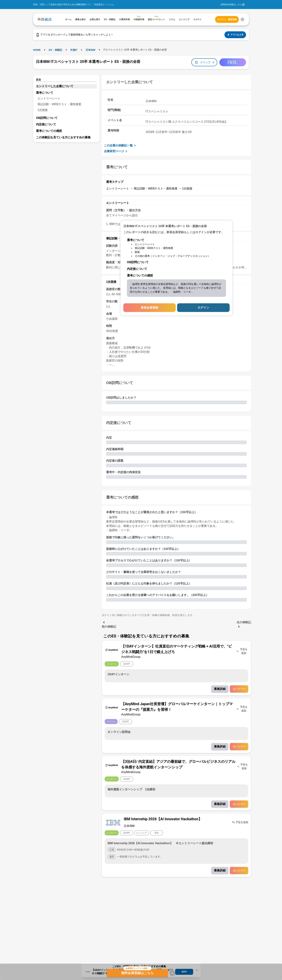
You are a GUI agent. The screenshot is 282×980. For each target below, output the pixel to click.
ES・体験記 (55, 50)
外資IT (74, 50)
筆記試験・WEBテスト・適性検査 (59, 104)
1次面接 (43, 110)
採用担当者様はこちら (231, 5)
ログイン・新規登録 (227, 19)
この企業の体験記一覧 (120, 146)
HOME (37, 50)
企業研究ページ (116, 151)
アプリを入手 (235, 35)
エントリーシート (49, 98)
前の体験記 (109, 624)
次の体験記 (244, 625)
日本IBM (90, 50)
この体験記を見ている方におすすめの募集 (63, 137)
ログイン (203, 308)
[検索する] (242, 19)
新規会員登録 (149, 308)
